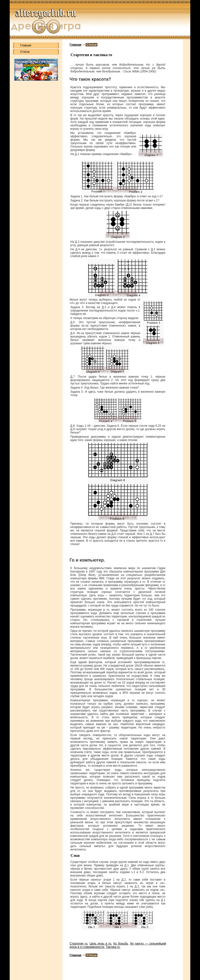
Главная (26, 45)
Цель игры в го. (101, 944)
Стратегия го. (79, 944)
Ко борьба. (121, 944)
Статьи (25, 52)
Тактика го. (113, 947)
